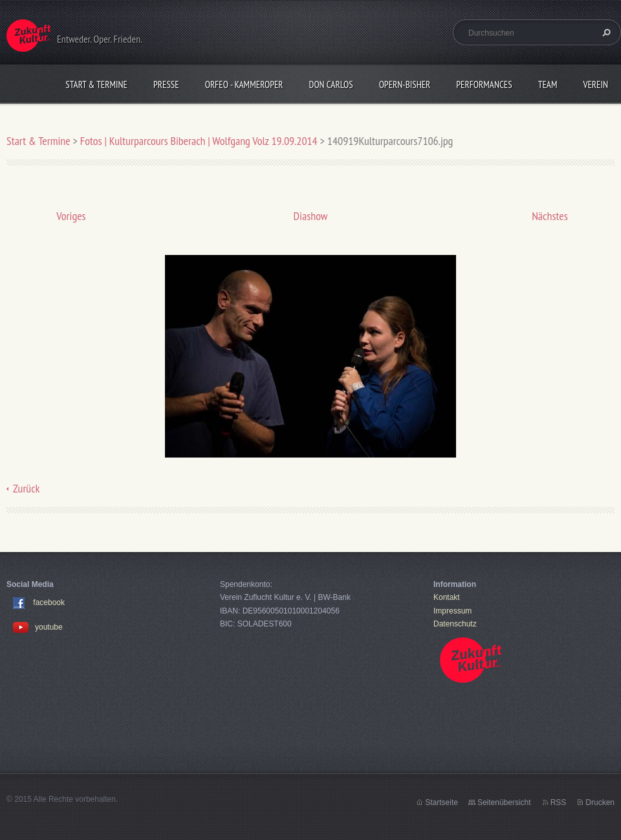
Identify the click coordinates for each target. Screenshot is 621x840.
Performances (484, 84)
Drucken (600, 802)
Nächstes (550, 216)
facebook (49, 603)
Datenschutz (455, 624)
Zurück (27, 488)
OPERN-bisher (405, 84)
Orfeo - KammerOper (244, 84)
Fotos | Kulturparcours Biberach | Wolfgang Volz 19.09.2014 (199, 141)
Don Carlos (331, 84)
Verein (595, 84)
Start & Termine (96, 84)
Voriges (71, 216)
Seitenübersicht (504, 802)
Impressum (452, 611)
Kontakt (447, 597)
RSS (559, 802)
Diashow (311, 216)
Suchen (605, 32)
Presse (166, 84)
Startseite (441, 802)
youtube (38, 627)
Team (548, 84)
